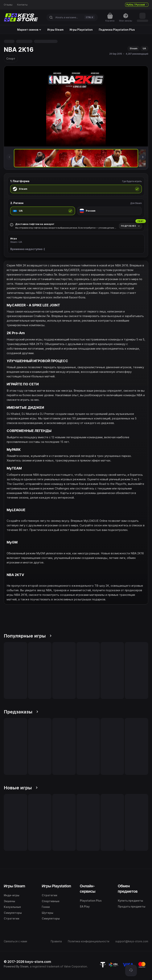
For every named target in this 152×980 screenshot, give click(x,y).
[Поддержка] (131, 970)
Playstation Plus (91, 901)
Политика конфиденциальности (89, 941)
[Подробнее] (131, 226)
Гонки (46, 907)
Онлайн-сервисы (88, 889)
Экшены (9, 901)
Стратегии (12, 918)
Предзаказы (21, 712)
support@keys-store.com (132, 941)
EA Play (85, 906)
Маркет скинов (29, 30)
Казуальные (12, 907)
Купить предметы (130, 901)
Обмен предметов (128, 889)
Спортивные (51, 901)
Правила (56, 941)
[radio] (76, 189)
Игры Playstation (81, 30)
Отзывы (8, 5)
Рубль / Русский (137, 5)
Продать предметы (132, 906)
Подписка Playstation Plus (117, 30)
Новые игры (21, 788)
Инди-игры (12, 895)
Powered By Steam (16, 966)
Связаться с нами (15, 941)
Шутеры (47, 913)
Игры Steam (55, 30)
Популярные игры (28, 636)
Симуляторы (13, 913)
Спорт (11, 59)
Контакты (22, 5)
